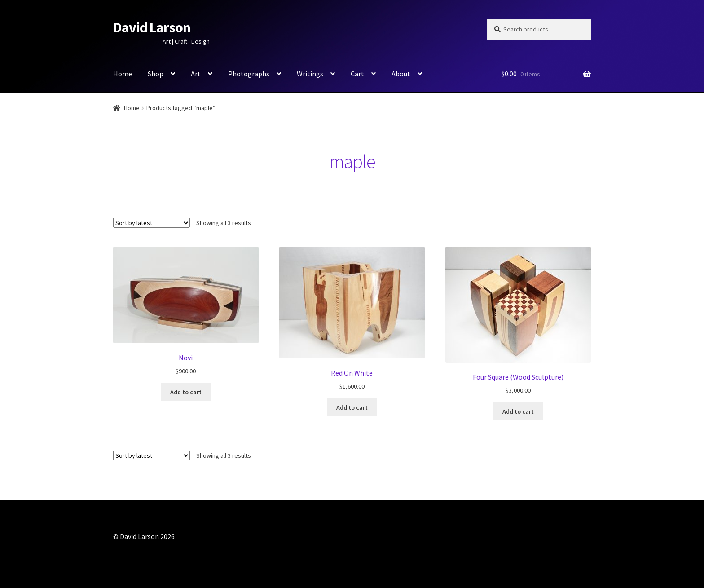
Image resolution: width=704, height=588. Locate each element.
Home (123, 74)
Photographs (249, 74)
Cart (357, 74)
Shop (156, 74)
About (401, 74)
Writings (310, 74)
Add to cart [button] (186, 392)
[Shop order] (152, 223)
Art (196, 74)
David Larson (152, 27)
